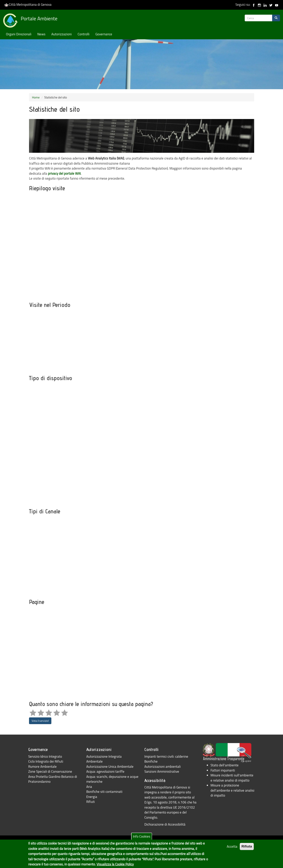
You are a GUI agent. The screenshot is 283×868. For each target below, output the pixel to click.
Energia (92, 797)
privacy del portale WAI (64, 173)
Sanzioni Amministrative (162, 771)
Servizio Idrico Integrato (45, 756)
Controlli (84, 34)
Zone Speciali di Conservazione (50, 771)
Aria (89, 787)
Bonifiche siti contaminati (104, 792)
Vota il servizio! (40, 721)
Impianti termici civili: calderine (166, 756)
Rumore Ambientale (42, 766)
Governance (104, 34)
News (41, 34)
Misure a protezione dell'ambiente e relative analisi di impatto (232, 790)
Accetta (232, 846)
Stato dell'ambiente (225, 765)
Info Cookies (142, 836)
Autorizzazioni (62, 34)
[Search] (276, 18)
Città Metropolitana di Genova (28, 4)
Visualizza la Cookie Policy (115, 864)
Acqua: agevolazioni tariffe (105, 771)
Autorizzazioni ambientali (163, 766)
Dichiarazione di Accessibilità (165, 824)
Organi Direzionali (19, 34)
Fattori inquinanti (223, 770)
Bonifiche (151, 761)
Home (36, 97)
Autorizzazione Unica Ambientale (110, 766)
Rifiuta (247, 846)
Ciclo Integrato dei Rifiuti (46, 761)
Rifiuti (91, 802)
